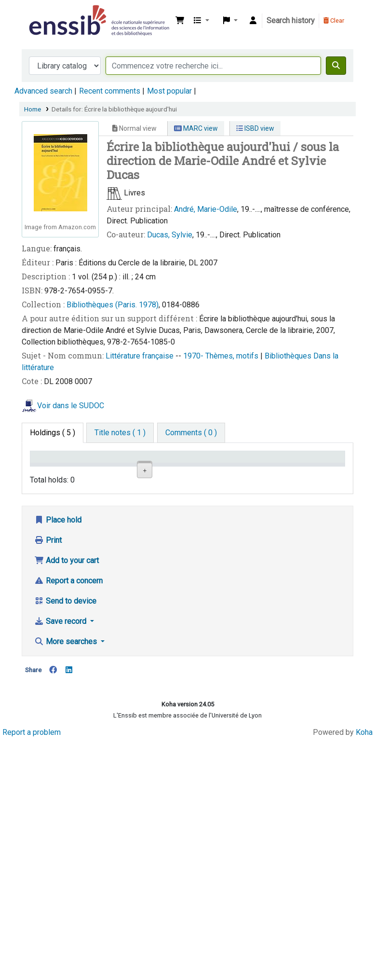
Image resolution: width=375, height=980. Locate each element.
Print (48, 767)
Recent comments (110, 91)
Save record (61, 848)
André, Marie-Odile (206, 209)
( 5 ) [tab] (53, 433)
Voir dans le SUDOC (71, 406)
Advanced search (43, 91)
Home (33, 109)
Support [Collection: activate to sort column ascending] (101, 471)
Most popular (169, 91)
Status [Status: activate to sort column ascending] (256, 471)
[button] (180, 21)
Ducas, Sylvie (170, 235)
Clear (334, 21)
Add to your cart (67, 787)
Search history (291, 21)
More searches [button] (67, 868)
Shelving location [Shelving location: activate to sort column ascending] (154, 466)
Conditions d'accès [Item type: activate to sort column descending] (53, 466)
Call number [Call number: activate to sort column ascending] (205, 466)
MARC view (196, 128)
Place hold (58, 747)
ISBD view (255, 128)
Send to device (65, 828)
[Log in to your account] (253, 21)
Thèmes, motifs (233, 356)
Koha (364, 959)
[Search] (336, 66)
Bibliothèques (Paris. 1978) (113, 305)
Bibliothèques (289, 356)
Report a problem (32, 959)
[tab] (120, 433)
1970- (194, 356)
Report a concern (68, 807)
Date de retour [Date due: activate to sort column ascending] (310, 466)
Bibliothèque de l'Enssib (51, 14)
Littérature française (141, 356)
